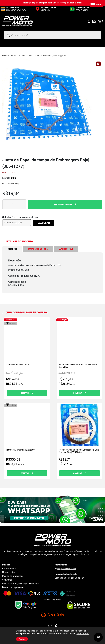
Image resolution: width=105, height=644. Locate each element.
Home (5, 56)
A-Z (17, 56)
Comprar (25, 393)
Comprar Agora (63, 204)
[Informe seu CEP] (17, 223)
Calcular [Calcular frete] (44, 223)
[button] (98, 64)
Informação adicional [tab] (38, 249)
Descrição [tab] (12, 249)
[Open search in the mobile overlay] (52, 35)
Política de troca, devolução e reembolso (21, 584)
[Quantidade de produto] (14, 204)
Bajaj (14, 178)
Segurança (7, 580)
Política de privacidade (13, 576)
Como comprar (9, 568)
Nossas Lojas (9, 572)
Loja (11, 56)
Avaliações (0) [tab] (66, 249)
